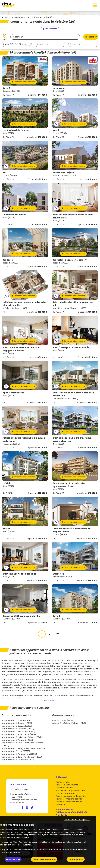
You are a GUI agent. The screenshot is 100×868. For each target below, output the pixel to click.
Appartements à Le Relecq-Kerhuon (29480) (23, 737)
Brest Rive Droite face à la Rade (19, 574)
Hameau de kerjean (63, 172)
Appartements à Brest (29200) (16, 720)
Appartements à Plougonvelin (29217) (19, 754)
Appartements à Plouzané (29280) (18, 740)
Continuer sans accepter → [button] (77, 820)
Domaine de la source (14, 215)
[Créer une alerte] (50, 29)
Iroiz (5, 172)
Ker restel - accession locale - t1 (70, 260)
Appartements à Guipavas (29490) (18, 732)
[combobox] (17, 44)
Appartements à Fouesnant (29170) (18, 760)
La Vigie (7, 483)
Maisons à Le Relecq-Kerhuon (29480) (69, 723)
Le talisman (59, 88)
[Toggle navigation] (95, 5)
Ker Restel (8, 260)
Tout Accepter (76, 859)
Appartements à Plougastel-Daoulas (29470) (23, 748)
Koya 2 (6, 88)
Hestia (6, 529)
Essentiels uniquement (44, 859)
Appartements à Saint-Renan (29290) (19, 734)
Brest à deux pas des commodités (71, 347)
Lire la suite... (50, 700)
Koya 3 (56, 616)
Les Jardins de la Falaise (16, 130)
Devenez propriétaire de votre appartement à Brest (69, 485)
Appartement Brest (13, 393)
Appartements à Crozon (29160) (17, 726)
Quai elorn (58, 574)
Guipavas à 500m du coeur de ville (21, 616)
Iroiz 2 (56, 130)
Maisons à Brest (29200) (63, 720)
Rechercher (91, 37)
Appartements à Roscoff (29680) (17, 723)
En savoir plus (13, 859)
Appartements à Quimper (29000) (18, 729)
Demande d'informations (23, 82)
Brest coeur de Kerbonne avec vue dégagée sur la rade (21, 349)
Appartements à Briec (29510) (16, 751)
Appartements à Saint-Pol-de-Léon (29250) (22, 757)
